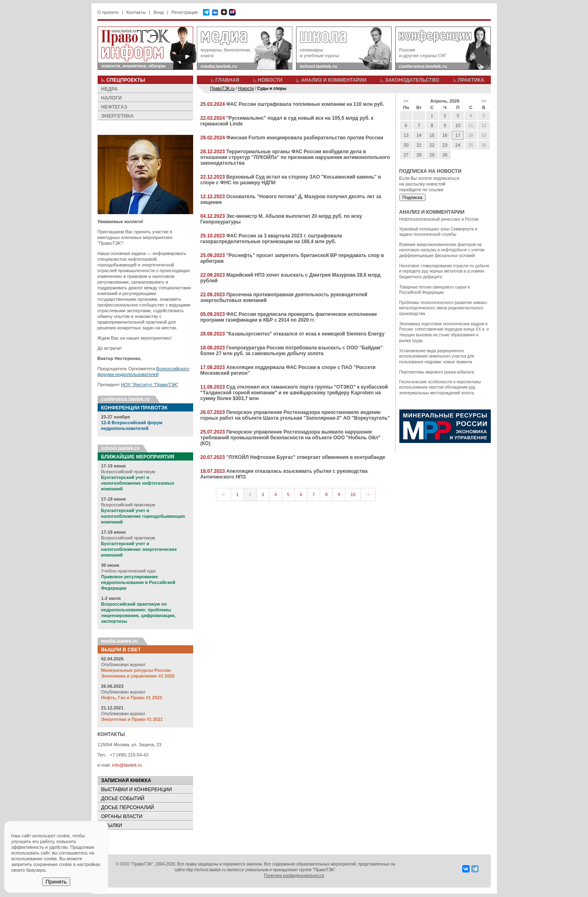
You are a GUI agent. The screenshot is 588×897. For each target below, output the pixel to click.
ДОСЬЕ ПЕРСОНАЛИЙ (128, 808)
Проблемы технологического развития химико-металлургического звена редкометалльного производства (444, 308)
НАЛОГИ (112, 98)
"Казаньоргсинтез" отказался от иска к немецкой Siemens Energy (305, 334)
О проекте (108, 12)
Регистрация (185, 12)
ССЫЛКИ (112, 825)
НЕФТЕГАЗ (114, 107)
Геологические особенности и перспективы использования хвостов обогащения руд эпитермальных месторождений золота (440, 387)
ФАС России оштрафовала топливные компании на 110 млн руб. (305, 104)
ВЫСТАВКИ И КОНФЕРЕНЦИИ (137, 790)
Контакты (136, 12)
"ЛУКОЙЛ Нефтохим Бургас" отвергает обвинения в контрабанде (306, 457)
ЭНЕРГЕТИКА (118, 116)
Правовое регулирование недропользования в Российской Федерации (138, 582)
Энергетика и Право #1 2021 (132, 719)
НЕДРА (110, 89)
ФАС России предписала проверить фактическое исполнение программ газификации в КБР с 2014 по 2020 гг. (289, 317)
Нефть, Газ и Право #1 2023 (132, 698)
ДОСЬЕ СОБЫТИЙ (123, 799)
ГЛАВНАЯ (227, 80)
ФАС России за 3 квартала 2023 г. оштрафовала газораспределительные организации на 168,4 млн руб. (271, 239)
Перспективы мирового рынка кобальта (437, 372)
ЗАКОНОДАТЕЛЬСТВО (412, 80)
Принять (56, 882)
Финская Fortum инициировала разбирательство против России (305, 138)
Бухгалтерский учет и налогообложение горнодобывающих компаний (143, 516)
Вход (159, 12)
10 (353, 494)
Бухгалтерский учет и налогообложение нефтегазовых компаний (138, 483)
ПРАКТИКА (471, 80)
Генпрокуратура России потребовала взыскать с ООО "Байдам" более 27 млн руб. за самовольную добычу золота (292, 351)
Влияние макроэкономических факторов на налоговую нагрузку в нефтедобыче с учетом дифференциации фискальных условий (442, 250)
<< (406, 101)
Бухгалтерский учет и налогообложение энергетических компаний (139, 549)
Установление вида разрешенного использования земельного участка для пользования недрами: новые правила (437, 356)
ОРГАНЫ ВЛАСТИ (122, 816)
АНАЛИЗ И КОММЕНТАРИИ (334, 80)
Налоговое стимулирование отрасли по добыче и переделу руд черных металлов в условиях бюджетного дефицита (444, 271)
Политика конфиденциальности (294, 876)
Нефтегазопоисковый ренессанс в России (439, 219)
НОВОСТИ (270, 80)
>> (484, 101)
